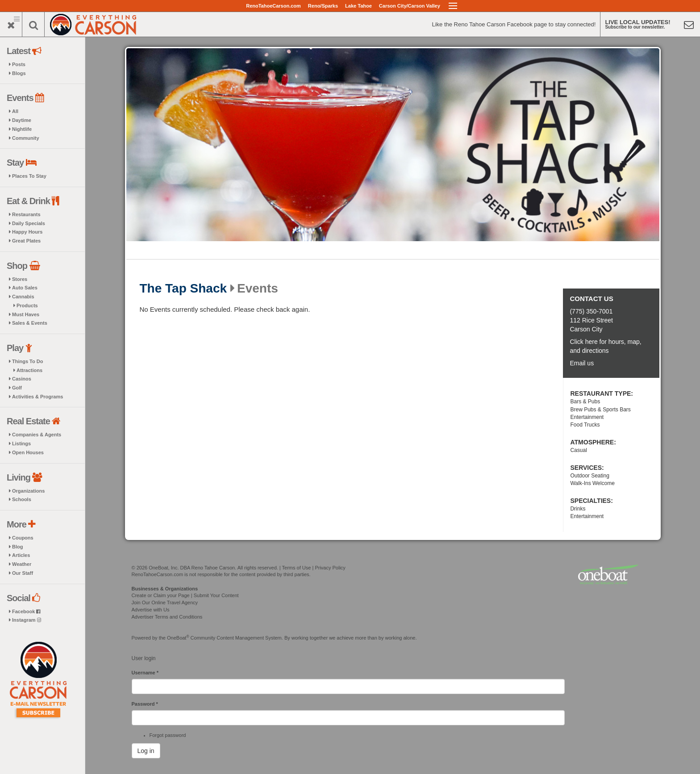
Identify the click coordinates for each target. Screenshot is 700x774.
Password (145, 704)
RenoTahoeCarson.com (273, 6)
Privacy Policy (330, 568)
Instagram (27, 620)
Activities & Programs (37, 397)
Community (26, 138)
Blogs (19, 73)
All (15, 111)
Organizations (28, 491)
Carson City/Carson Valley (410, 6)
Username (145, 673)
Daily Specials (29, 223)
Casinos (22, 379)
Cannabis (23, 297)
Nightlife (22, 129)
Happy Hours (27, 232)
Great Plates (26, 241)
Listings (21, 443)
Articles (21, 555)
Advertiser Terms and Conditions (167, 617)
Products (27, 305)
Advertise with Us (151, 610)
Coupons (23, 538)
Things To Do (27, 361)
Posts (19, 64)
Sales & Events (30, 323)
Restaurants (26, 214)
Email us (582, 363)
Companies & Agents (37, 435)
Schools (22, 499)
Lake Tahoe (358, 6)
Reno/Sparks (323, 6)
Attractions (29, 370)
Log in (146, 751)
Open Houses (28, 452)
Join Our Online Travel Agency (165, 602)
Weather (22, 564)
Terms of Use (297, 568)
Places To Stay (29, 176)
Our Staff (23, 573)
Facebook (26, 611)
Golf (17, 388)
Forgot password (168, 735)
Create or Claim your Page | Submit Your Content (185, 595)
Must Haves (26, 314)
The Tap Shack (183, 289)
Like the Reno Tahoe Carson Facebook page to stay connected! (514, 24)
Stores (20, 279)
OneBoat (178, 638)
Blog (17, 547)
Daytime (22, 120)
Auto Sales (25, 288)
